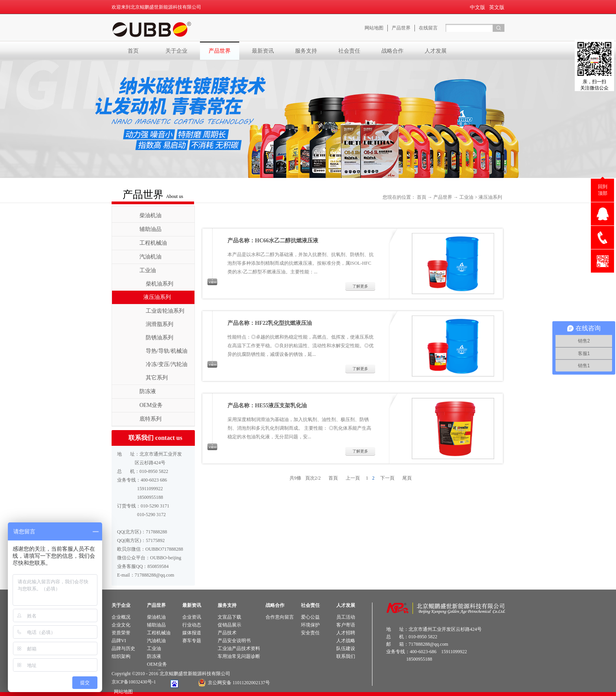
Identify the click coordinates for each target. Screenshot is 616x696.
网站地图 (122, 692)
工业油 (466, 197)
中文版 (478, 7)
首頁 (422, 197)
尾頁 (407, 478)
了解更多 (360, 286)
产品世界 (443, 197)
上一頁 (353, 478)
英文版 (497, 7)
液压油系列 (490, 197)
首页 (133, 51)
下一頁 (387, 478)
